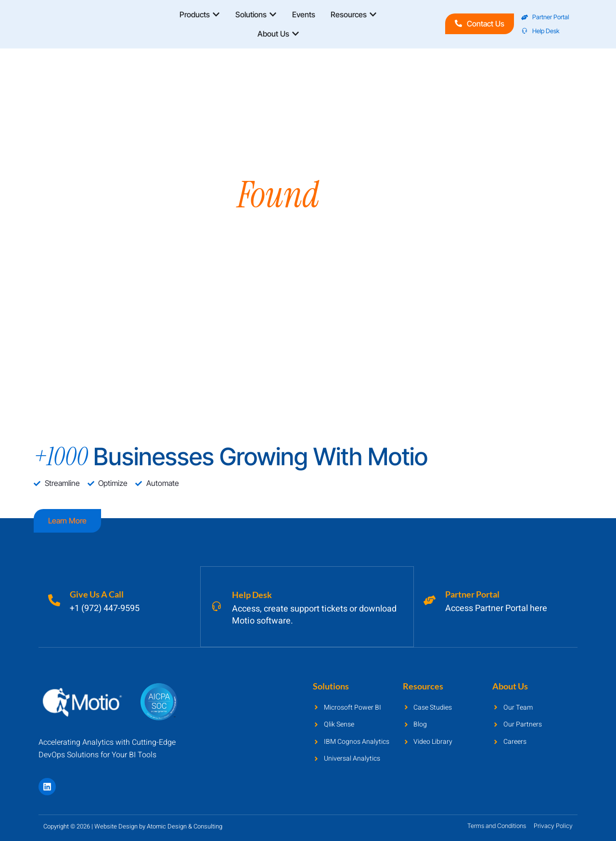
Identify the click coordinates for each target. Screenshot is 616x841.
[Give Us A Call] (55, 600)
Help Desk (254, 594)
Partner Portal (475, 594)
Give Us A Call (99, 594)
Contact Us (480, 24)
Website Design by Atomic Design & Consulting (158, 825)
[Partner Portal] (431, 600)
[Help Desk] (218, 606)
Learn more (67, 521)
